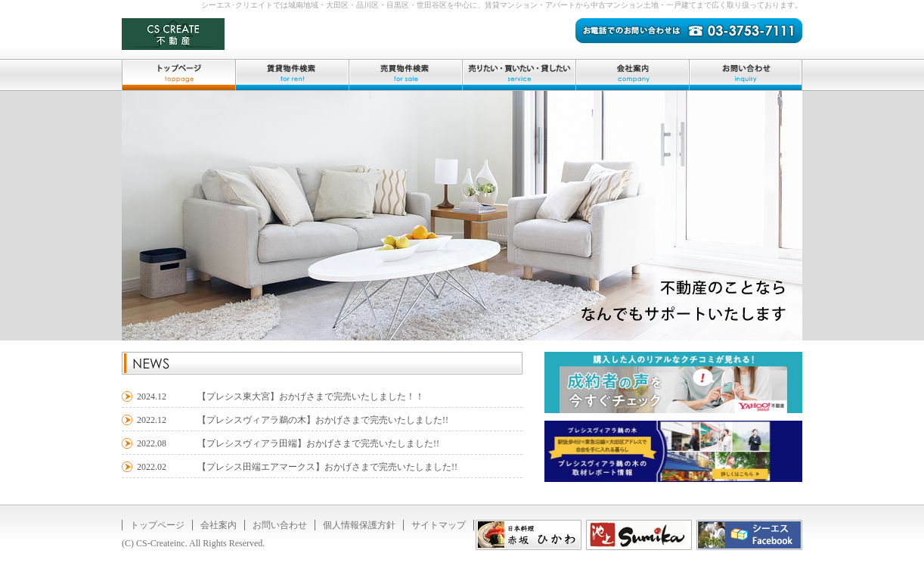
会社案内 (632, 75)
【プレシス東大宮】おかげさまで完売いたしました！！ (311, 396)
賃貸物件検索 (292, 75)
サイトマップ (439, 525)
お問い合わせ (746, 75)
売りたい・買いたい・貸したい (519, 75)
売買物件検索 (405, 75)
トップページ (178, 75)
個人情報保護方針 (359, 525)
